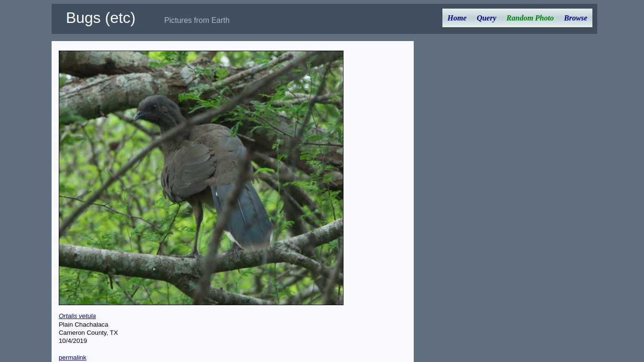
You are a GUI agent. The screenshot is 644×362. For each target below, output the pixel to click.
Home (457, 18)
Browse (576, 18)
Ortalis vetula (77, 316)
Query (487, 18)
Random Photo (530, 18)
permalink (73, 357)
